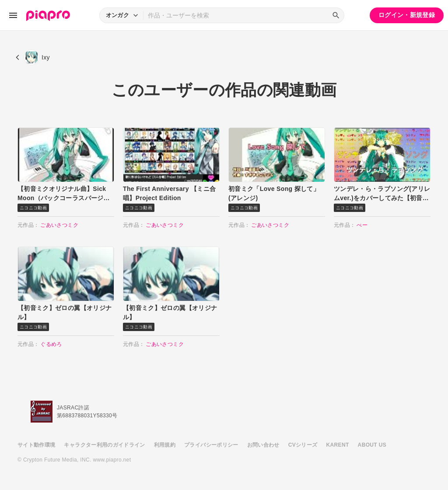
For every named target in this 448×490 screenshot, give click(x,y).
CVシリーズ (303, 445)
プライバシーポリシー (211, 445)
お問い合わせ (263, 445)
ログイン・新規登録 (407, 15)
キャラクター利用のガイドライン (104, 445)
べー (362, 225)
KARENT (338, 445)
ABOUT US (372, 445)
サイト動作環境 (36, 445)
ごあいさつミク (59, 225)
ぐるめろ (51, 344)
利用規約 (165, 445)
